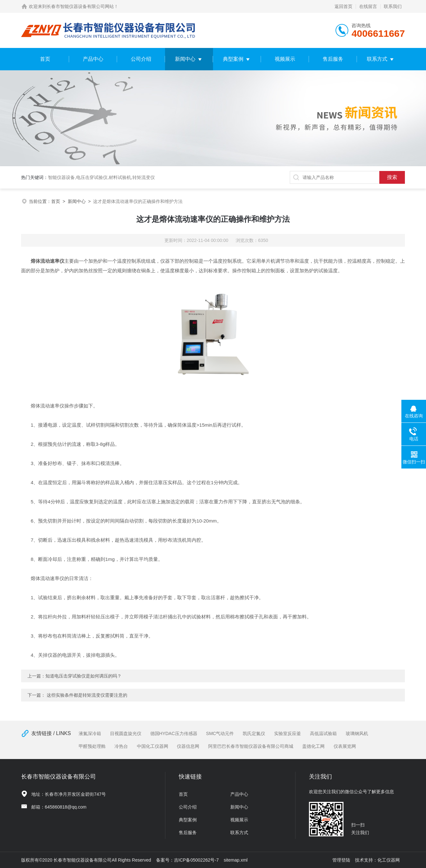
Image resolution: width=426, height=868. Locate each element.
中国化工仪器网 (153, 746)
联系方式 (377, 59)
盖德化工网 (313, 746)
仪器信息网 (188, 746)
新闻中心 (185, 59)
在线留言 (368, 6)
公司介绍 (141, 59)
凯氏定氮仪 (254, 733)
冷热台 (121, 746)
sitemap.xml (236, 860)
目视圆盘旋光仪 (126, 733)
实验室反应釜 (288, 733)
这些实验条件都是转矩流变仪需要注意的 (87, 695)
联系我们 (393, 6)
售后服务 (333, 59)
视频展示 (285, 59)
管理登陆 (341, 860)
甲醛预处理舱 (92, 746)
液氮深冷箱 (90, 733)
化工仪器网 (389, 860)
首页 (45, 59)
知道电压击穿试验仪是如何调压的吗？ (83, 676)
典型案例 (233, 59)
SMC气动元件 (220, 733)
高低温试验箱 (323, 733)
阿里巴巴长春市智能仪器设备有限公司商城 (251, 746)
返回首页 (343, 6)
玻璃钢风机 (357, 733)
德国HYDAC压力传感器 (174, 733)
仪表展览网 (345, 746)
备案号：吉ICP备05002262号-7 (187, 860)
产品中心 (93, 59)
